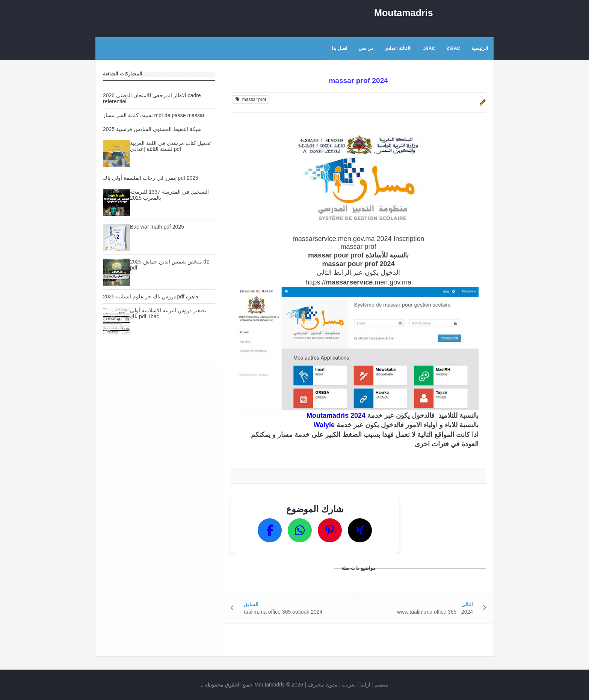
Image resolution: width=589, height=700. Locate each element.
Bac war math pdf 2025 (157, 227)
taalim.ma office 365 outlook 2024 (283, 612)
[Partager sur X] (360, 530)
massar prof (251, 99)
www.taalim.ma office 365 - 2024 (435, 612)
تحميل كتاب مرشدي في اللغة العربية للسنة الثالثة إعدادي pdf (170, 146)
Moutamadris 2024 (336, 415)
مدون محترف (323, 685)
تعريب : (332, 685)
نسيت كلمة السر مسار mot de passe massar (154, 115)
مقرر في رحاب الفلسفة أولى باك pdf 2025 (151, 178)
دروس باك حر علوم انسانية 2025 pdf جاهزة (151, 297)
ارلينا (365, 685)
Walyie (324, 425)
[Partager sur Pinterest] (330, 530)
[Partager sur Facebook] (270, 530)
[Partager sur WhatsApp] (300, 530)
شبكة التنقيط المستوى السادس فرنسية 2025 (152, 129)
